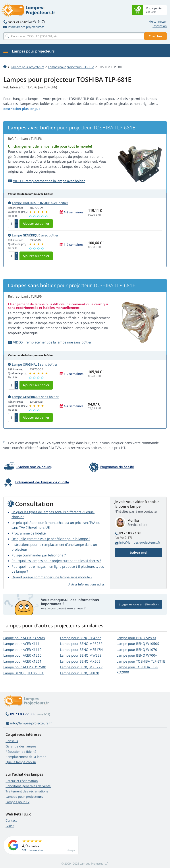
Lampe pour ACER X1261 (22, 661)
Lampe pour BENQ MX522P (81, 667)
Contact (11, 820)
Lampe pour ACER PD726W (24, 638)
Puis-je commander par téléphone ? (39, 555)
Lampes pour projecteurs (27, 67)
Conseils (12, 741)
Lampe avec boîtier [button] (38, 203)
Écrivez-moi (138, 553)
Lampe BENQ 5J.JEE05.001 (23, 673)
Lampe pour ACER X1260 (22, 655)
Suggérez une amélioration (139, 604)
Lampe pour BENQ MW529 (81, 655)
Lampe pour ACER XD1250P (25, 667)
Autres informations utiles (86, 584)
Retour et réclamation (22, 781)
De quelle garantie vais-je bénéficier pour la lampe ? (51, 539)
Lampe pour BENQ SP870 (80, 673)
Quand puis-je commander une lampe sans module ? (52, 577)
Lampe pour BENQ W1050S (138, 644)
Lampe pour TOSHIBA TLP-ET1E (141, 661)
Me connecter (158, 21)
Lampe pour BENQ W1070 (137, 650)
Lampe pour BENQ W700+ (137, 655)
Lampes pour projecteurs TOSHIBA (71, 67)
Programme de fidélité (29, 533)
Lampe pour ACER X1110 (22, 650)
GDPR (10, 826)
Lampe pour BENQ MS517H (81, 650)
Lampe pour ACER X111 (21, 644)
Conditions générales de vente (28, 786)
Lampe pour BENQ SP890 (136, 638)
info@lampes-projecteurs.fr (24, 27)
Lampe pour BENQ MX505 (80, 661)
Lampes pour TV (17, 802)
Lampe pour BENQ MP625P (81, 644)
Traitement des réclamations (27, 791)
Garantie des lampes (21, 746)
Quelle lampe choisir (21, 762)
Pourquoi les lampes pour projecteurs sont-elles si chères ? (56, 561)
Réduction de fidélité (21, 752)
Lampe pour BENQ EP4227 (81, 638)
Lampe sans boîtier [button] (33, 364)
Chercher (156, 36)
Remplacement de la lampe (26, 757)
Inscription (160, 26)
